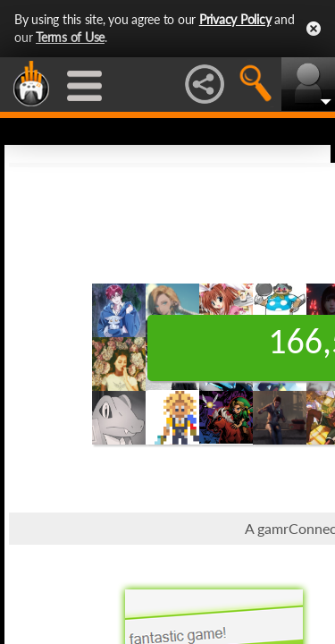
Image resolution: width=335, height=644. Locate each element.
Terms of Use (70, 37)
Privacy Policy (235, 19)
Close (314, 29)
